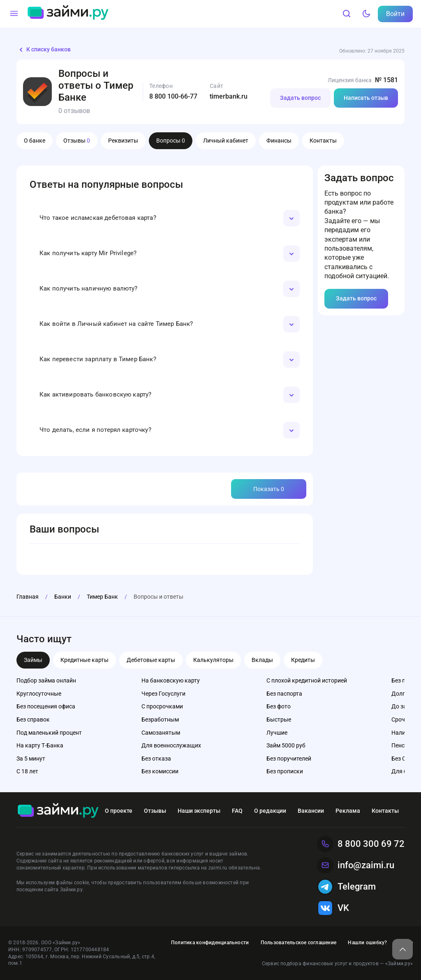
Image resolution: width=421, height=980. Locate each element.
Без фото (279, 706)
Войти (395, 14)
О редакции (270, 811)
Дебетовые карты (151, 660)
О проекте (119, 811)
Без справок (33, 719)
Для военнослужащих (171, 745)
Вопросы (171, 141)
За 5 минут (31, 759)
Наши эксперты (199, 811)
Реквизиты (123, 141)
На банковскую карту (171, 680)
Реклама (348, 811)
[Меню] (14, 14)
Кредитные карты (84, 660)
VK (333, 908)
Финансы (279, 141)
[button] (165, 218)
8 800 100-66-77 (173, 96)
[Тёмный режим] (366, 14)
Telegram (346, 887)
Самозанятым (161, 733)
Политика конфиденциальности (210, 943)
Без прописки (285, 771)
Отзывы (77, 141)
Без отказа (156, 759)
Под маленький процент (49, 733)
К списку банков (44, 50)
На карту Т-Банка (40, 745)
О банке (35, 141)
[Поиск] (347, 14)
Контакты (323, 141)
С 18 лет (27, 771)
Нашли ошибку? (367, 943)
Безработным (160, 719)
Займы (33, 660)
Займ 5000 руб (286, 745)
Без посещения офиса (46, 706)
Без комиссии (160, 771)
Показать (269, 489)
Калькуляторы (213, 660)
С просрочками (162, 706)
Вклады (262, 660)
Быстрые (279, 719)
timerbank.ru (229, 96)
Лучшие (277, 733)
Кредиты (303, 660)
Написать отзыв (366, 98)
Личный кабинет (226, 141)
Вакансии (311, 811)
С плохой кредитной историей (307, 680)
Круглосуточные (39, 694)
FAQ (237, 811)
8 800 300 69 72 (361, 844)
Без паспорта (284, 694)
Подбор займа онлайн (46, 680)
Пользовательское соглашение (298, 943)
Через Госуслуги (163, 694)
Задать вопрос (300, 98)
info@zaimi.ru (356, 865)
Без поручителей (289, 759)
